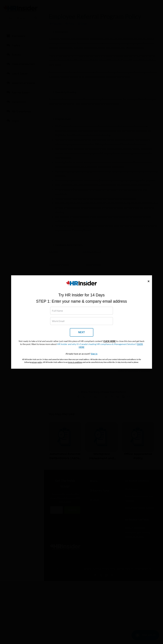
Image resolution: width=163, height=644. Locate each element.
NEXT (81, 332)
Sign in (94, 354)
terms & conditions (75, 362)
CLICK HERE (110, 341)
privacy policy (37, 362)
